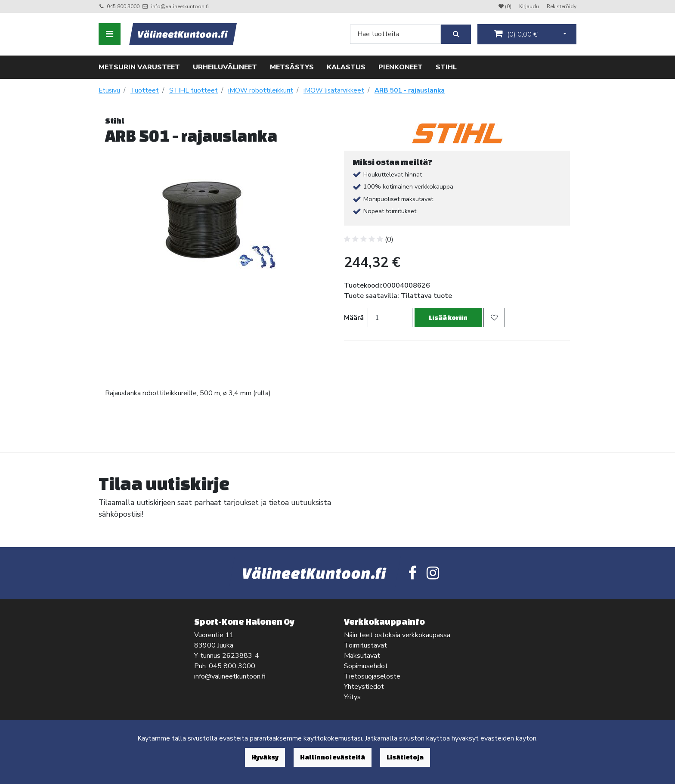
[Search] (395, 34)
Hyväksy (265, 757)
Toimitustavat (365, 645)
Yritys (352, 697)
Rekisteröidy (562, 6)
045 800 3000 (123, 6)
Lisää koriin (448, 318)
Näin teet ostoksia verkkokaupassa (397, 635)
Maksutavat (362, 656)
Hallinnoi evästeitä (333, 757)
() (516, 34)
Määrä (354, 318)
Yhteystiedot (364, 687)
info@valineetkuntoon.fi (180, 6)
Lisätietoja (405, 757)
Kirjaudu (530, 6)
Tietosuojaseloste (372, 676)
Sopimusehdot (366, 666)
